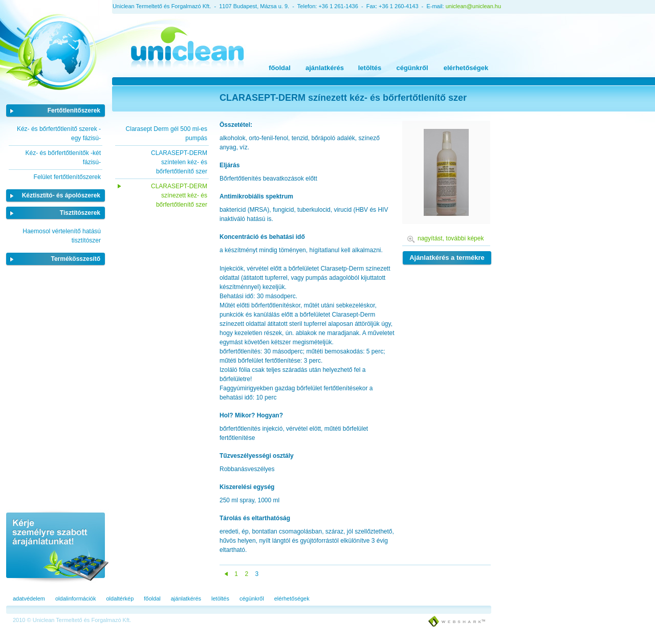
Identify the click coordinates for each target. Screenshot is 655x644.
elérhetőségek (466, 68)
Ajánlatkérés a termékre (447, 258)
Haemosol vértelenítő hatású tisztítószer (62, 236)
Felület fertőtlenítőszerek (67, 177)
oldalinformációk (75, 598)
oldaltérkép (120, 598)
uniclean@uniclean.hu (473, 6)
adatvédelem (29, 598)
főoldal (280, 68)
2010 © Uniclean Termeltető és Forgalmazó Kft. (72, 620)
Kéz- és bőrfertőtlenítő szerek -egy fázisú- (59, 134)
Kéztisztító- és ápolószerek (61, 195)
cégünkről (412, 68)
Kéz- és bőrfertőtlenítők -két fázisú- (63, 158)
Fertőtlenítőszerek (74, 110)
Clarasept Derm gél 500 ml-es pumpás (167, 134)
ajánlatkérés (325, 68)
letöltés (370, 68)
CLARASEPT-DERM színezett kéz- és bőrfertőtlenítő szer (179, 195)
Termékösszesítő (76, 259)
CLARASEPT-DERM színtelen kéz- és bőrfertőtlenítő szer (179, 162)
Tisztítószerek (80, 213)
